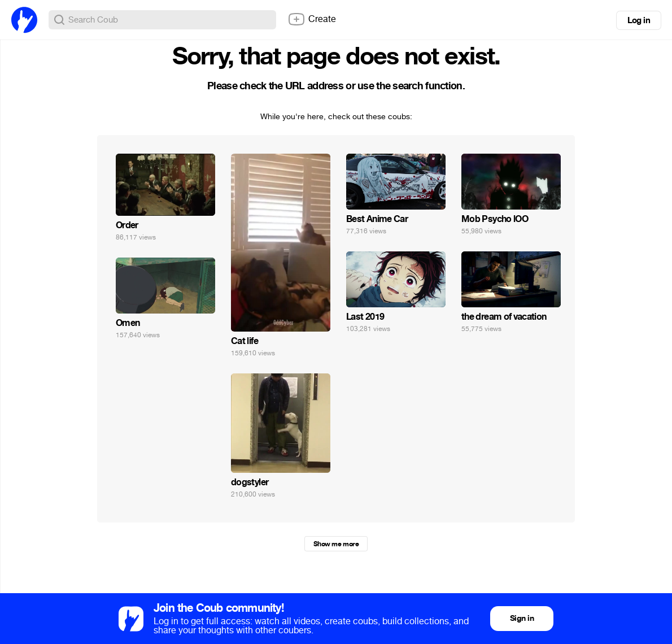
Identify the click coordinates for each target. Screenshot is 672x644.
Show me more (336, 544)
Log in (639, 20)
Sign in (522, 618)
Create (312, 19)
